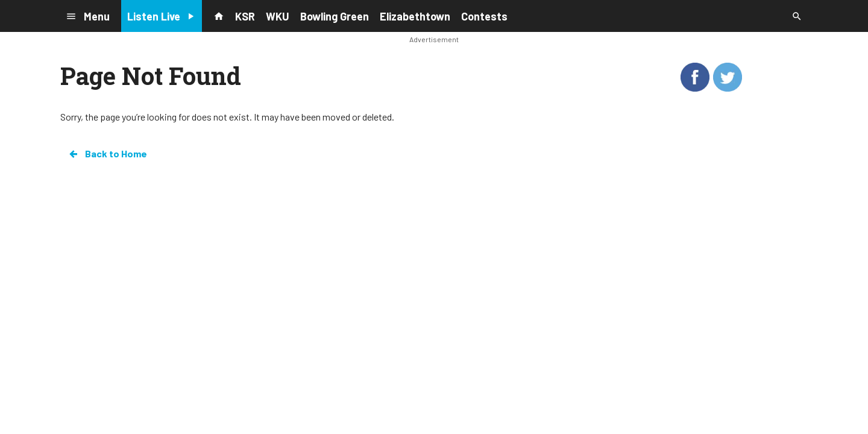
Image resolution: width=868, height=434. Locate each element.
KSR (245, 16)
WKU (278, 16)
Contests (484, 16)
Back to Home (107, 154)
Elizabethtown (415, 16)
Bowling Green (335, 16)
